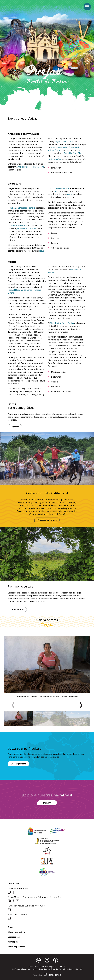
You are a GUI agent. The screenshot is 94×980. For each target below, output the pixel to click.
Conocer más (17, 609)
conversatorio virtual (17, 225)
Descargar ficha (19, 764)
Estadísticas (14, 937)
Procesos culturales (47, 520)
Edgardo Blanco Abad (64, 141)
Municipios (13, 942)
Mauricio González (59, 147)
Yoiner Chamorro (56, 150)
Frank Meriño (75, 147)
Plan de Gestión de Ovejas (62, 323)
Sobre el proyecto (16, 947)
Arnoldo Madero (24, 167)
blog (57, 191)
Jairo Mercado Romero (27, 228)
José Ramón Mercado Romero (21, 208)
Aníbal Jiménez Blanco (74, 153)
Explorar (15, 427)
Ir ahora (47, 803)
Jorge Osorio (38, 167)
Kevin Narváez (55, 159)
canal (70, 194)
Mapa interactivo (16, 932)
